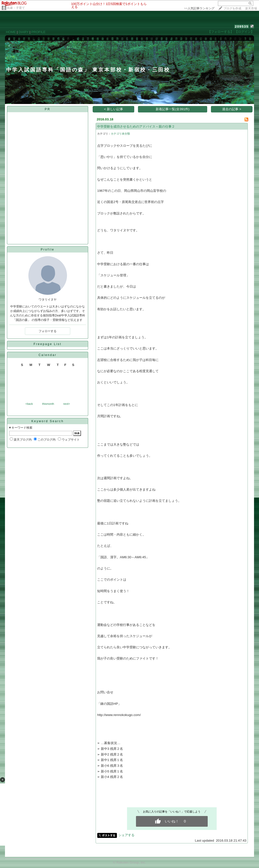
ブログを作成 (232, 8)
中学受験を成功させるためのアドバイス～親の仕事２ (136, 127)
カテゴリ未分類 (120, 134)
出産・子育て (16, 8)
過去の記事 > (232, 109)
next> (67, 404)
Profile (47, 250)
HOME (11, 32)
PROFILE (38, 32)
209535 (242, 26)
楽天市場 (251, 8)
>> (199, 8)
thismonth (48, 404)
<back (29, 404)
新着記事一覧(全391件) (172, 109)
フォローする (48, 331)
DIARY (24, 32)
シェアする (126, 835)
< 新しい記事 (114, 109)
